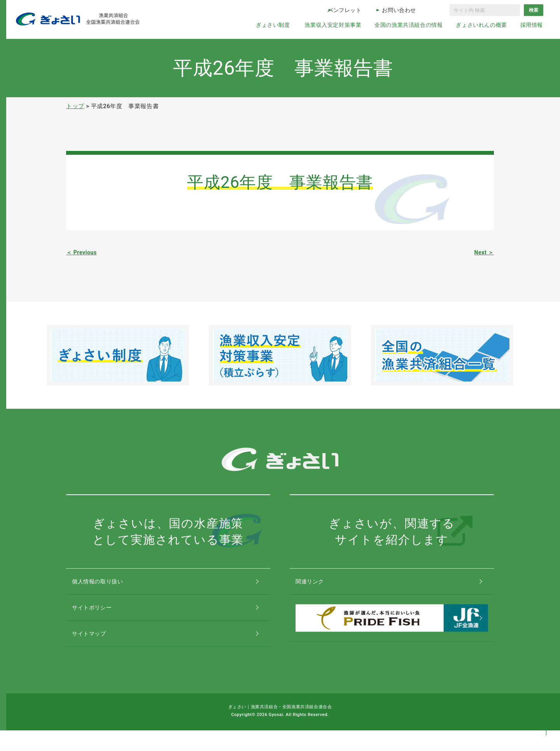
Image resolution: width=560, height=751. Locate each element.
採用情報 (532, 25)
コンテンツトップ (546, 713)
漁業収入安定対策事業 (333, 25)
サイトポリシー (100, 618)
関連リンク (318, 585)
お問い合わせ (399, 10)
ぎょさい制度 (273, 25)
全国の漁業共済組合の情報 (409, 25)
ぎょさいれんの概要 (481, 25)
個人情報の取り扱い (107, 585)
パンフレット (345, 10)
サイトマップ (97, 651)
